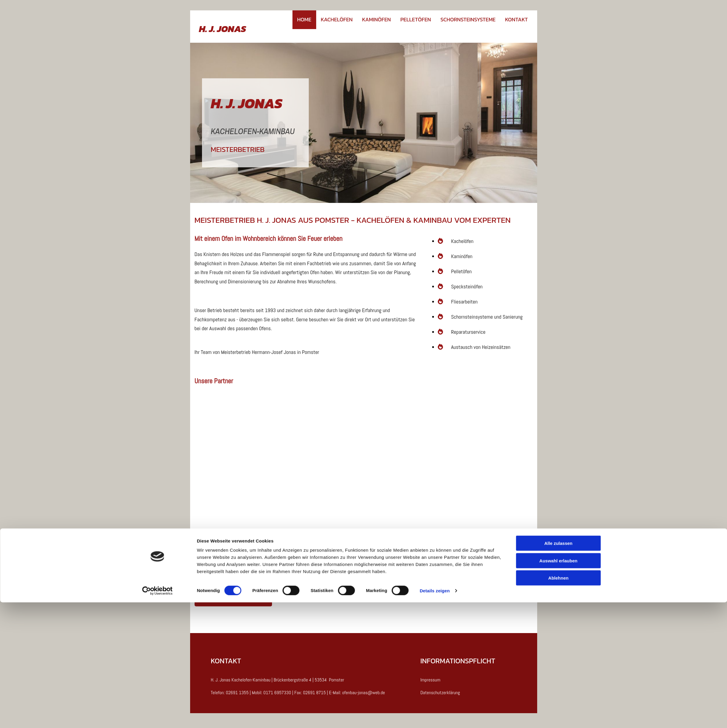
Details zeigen (435, 716)
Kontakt (517, 19)
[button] (233, 599)
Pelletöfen (416, 19)
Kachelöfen (337, 19)
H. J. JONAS (223, 29)
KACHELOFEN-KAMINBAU (253, 131)
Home (304, 19)
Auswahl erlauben (558, 686)
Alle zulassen (558, 669)
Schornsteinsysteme (468, 19)
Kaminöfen (377, 19)
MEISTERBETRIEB (238, 149)
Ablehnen (558, 704)
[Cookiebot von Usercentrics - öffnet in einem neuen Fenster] (157, 716)
